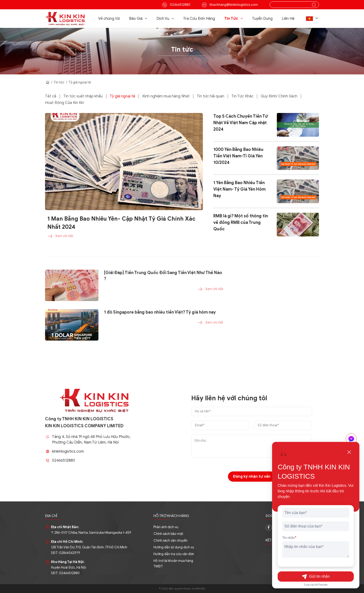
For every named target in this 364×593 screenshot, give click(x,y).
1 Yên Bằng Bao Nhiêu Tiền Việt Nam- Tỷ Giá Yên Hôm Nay (239, 189)
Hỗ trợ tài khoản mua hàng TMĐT (173, 564)
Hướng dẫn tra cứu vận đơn (174, 554)
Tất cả (51, 96)
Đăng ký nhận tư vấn (252, 498)
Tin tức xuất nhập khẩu (83, 96)
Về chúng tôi (109, 19)
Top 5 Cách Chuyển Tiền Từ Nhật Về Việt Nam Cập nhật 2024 (241, 123)
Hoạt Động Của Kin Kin (65, 103)
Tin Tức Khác (242, 96)
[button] (312, 19)
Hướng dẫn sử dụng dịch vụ (174, 547)
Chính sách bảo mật (168, 534)
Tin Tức (234, 18)
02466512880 (176, 5)
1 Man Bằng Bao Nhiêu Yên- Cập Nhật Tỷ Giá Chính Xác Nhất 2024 (121, 223)
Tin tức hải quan (211, 96)
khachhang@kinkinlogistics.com (230, 5)
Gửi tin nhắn (316, 576)
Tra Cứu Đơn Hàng (199, 19)
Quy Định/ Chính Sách (279, 96)
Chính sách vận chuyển (171, 541)
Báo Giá (138, 18)
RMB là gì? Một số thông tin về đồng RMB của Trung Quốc (241, 222)
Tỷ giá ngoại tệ (80, 82)
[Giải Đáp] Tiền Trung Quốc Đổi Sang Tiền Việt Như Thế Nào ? (163, 297)
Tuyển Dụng (262, 19)
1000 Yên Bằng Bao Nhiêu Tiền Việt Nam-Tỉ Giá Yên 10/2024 (238, 156)
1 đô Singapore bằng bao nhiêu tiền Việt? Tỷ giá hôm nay (160, 334)
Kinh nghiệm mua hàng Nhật (166, 96)
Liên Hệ (288, 19)
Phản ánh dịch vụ (166, 527)
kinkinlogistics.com (89, 451)
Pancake (323, 585)
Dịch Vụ (165, 18)
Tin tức (59, 82)
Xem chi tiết (60, 236)
